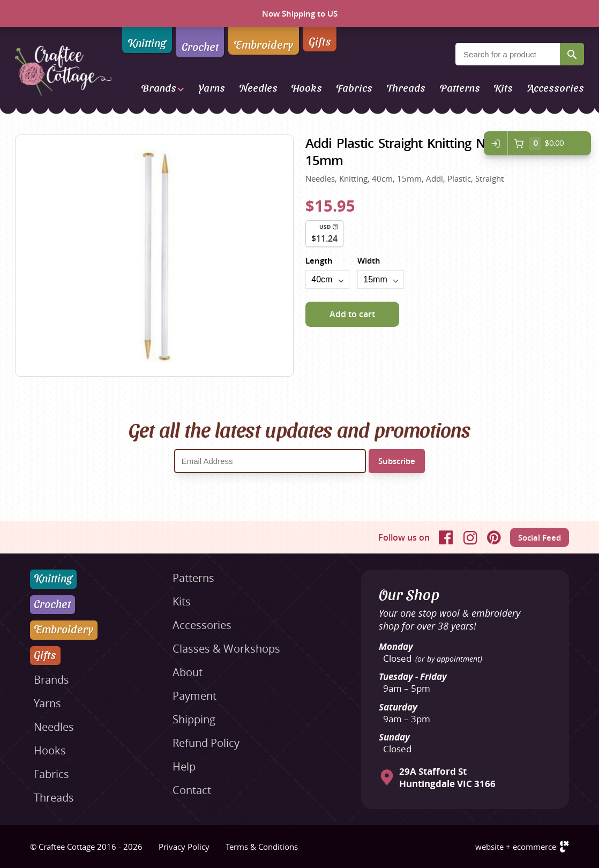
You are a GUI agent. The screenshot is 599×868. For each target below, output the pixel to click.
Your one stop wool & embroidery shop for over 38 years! (450, 619)
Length (319, 261)
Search (572, 54)
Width (369, 261)
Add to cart (352, 314)
